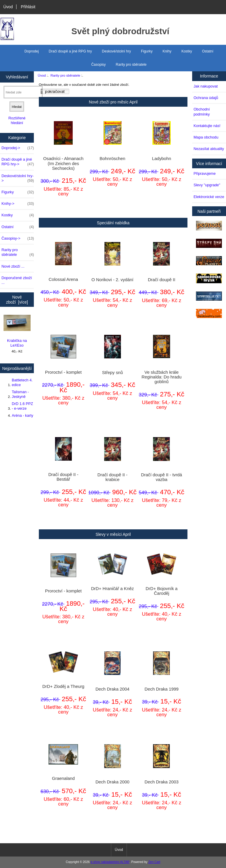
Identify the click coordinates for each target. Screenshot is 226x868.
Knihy (167, 51)
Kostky (187, 51)
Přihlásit (28, 7)
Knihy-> (18, 204)
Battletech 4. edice (22, 382)
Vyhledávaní (17, 77)
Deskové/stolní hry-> (18, 178)
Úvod (8, 7)
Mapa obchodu (206, 137)
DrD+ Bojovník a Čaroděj (162, 591)
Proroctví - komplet (63, 372)
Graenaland (63, 778)
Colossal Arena (63, 279)
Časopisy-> (18, 238)
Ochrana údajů (206, 98)
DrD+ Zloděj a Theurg (63, 686)
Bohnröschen (112, 159)
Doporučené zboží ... (17, 280)
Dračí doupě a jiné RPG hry (70, 51)
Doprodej (32, 51)
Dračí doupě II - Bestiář (63, 477)
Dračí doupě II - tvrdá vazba (161, 477)
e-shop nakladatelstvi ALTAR (110, 862)
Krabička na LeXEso (17, 331)
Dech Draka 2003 (161, 782)
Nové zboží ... (13, 266)
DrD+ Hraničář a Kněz (112, 589)
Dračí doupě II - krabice (112, 477)
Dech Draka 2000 (112, 782)
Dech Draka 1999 (161, 689)
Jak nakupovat (206, 86)
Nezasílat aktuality (209, 149)
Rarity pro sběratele (65, 75)
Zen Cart (154, 862)
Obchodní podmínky (202, 112)
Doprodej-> (18, 148)
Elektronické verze (209, 197)
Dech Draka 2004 (112, 689)
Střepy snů (113, 373)
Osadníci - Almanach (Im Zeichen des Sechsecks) (63, 163)
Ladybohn (161, 159)
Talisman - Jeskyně (20, 394)
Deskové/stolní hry (116, 51)
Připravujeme (205, 173)
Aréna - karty (23, 415)
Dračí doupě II (161, 280)
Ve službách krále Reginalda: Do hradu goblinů (162, 377)
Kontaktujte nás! (207, 126)
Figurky (147, 51)
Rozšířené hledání (17, 120)
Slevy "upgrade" (207, 185)
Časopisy (98, 65)
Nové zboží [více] (17, 299)
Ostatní (208, 51)
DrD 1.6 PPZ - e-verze (22, 406)
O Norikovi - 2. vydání (113, 280)
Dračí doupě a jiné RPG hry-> (18, 162)
